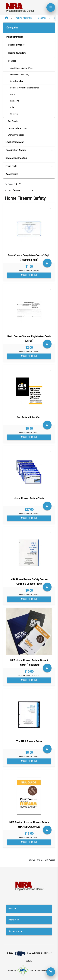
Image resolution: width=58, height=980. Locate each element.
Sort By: (8, 190)
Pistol (13, 94)
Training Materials (23, 18)
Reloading (15, 101)
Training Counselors (31, 53)
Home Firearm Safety (20, 75)
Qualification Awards (30, 150)
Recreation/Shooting (30, 158)
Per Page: (9, 184)
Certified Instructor (31, 45)
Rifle (12, 107)
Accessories (30, 174)
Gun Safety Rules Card (29, 418)
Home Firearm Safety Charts (29, 499)
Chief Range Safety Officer (22, 68)
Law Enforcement (30, 142)
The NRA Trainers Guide (29, 742)
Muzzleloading (17, 81)
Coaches (42, 18)
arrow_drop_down (48, 37)
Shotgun (14, 114)
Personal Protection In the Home (25, 88)
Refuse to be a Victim (17, 128)
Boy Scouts (31, 121)
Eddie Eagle (30, 166)
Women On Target (16, 135)
